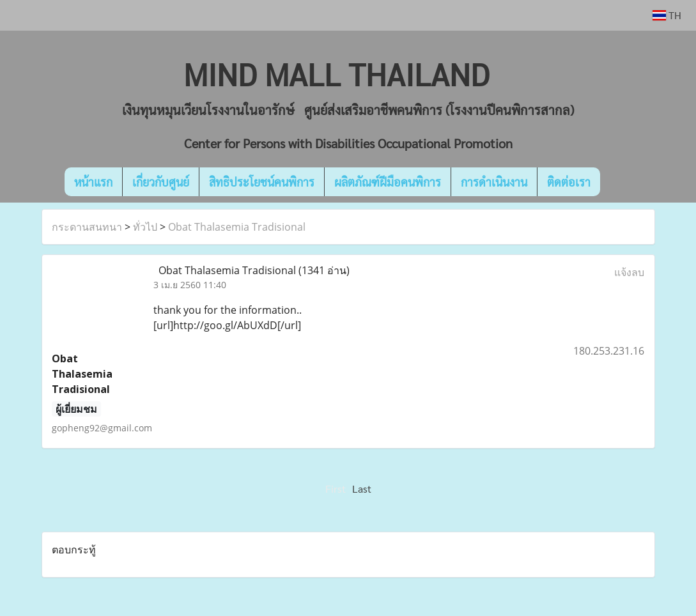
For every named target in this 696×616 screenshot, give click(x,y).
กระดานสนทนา (87, 227)
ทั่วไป (145, 227)
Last (362, 489)
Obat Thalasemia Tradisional (237, 227)
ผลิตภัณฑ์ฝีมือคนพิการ (388, 182)
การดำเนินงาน (494, 182)
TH (667, 15)
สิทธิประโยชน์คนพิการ (262, 182)
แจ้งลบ (629, 272)
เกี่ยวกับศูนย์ (161, 182)
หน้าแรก (93, 182)
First (336, 489)
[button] (619, 182)
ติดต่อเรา (569, 182)
